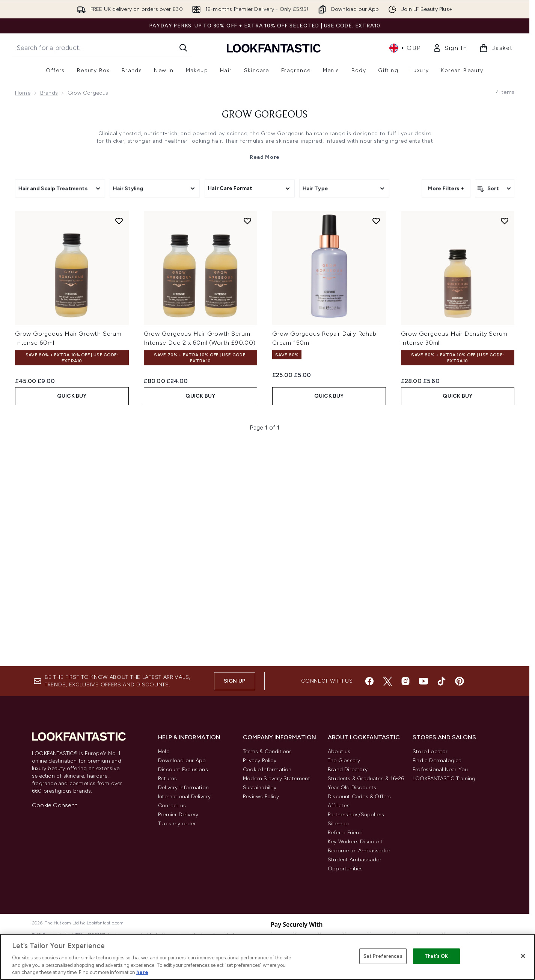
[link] (450, 48)
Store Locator (430, 752)
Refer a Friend (345, 833)
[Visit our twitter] (387, 681)
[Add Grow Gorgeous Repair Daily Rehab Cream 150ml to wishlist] (376, 434)
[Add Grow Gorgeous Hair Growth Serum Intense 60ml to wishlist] (119, 434)
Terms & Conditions (267, 752)
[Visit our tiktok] (442, 681)
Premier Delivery (178, 815)
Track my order (177, 824)
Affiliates (339, 806)
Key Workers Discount (355, 842)
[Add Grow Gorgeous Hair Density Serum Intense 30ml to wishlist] (505, 434)
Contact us (172, 806)
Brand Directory (348, 770)
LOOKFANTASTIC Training (444, 779)
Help (164, 752)
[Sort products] (495, 188)
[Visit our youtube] (423, 681)
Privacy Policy (260, 761)
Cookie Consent (55, 805)
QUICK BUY (72, 608)
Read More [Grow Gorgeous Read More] (265, 157)
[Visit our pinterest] (460, 681)
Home (23, 93)
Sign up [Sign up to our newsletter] (235, 681)
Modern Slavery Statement (277, 779)
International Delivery (184, 797)
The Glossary (344, 761)
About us (339, 752)
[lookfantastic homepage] (274, 48)
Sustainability (260, 788)
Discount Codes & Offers (359, 797)
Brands (49, 93)
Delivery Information (183, 788)
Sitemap (338, 824)
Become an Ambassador (359, 851)
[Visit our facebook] (369, 681)
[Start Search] (183, 48)
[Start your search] (102, 48)
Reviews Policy (261, 797)
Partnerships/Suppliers (356, 815)
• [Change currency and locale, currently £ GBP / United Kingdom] (405, 48)
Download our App (182, 761)
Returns (167, 779)
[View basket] (496, 48)
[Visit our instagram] (405, 681)
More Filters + (446, 188)
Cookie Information (267, 770)
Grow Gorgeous (265, 115)
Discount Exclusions (183, 770)
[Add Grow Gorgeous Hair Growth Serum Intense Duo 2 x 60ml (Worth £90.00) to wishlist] (247, 434)
